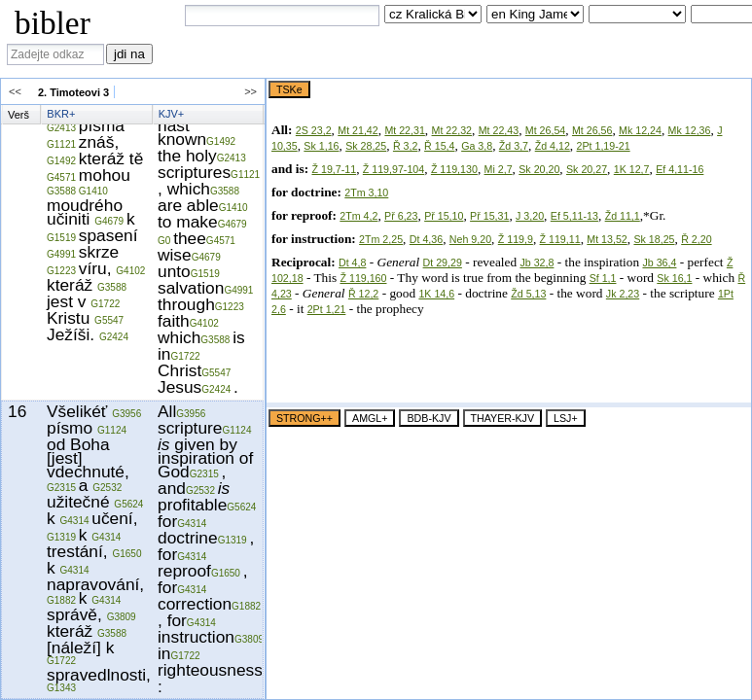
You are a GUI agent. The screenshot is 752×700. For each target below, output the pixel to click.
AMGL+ (370, 418)
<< (19, 91)
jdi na (129, 54)
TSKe (289, 89)
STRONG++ (304, 418)
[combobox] (282, 16)
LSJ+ (566, 418)
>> (246, 91)
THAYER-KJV (503, 418)
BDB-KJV (429, 418)
